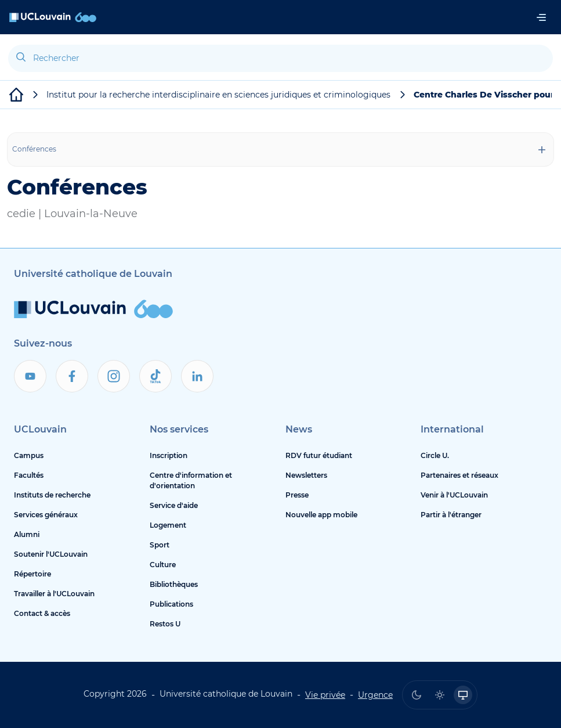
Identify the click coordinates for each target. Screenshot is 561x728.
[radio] (417, 695)
